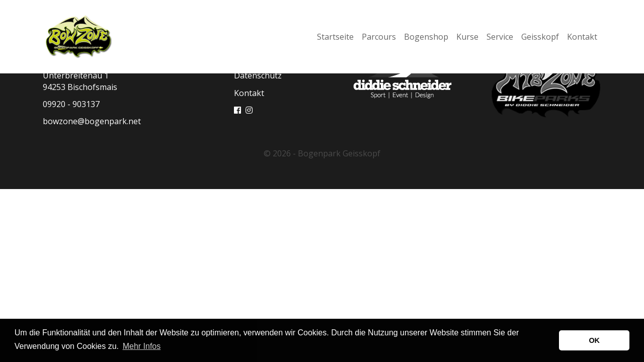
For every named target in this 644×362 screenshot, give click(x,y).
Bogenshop (426, 37)
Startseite (335, 37)
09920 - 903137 (71, 104)
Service (500, 37)
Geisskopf (540, 37)
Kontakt (582, 37)
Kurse (467, 37)
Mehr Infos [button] (142, 346)
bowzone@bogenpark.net (92, 121)
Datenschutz (258, 75)
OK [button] (594, 340)
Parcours (379, 37)
